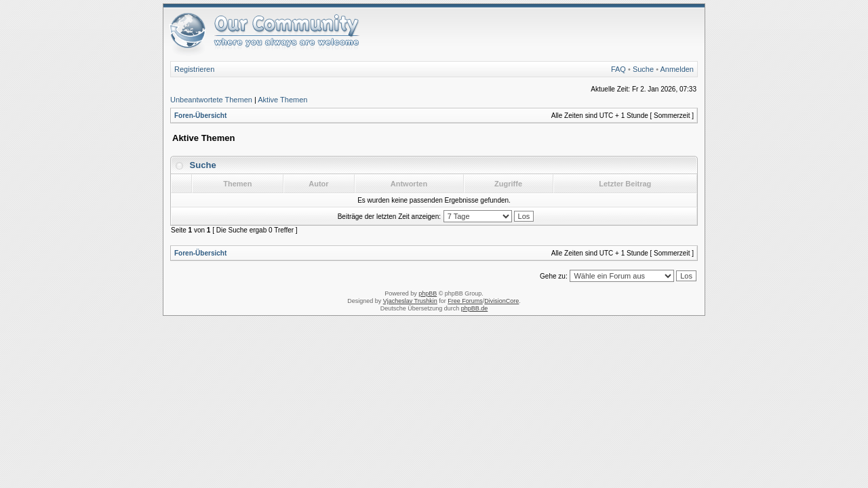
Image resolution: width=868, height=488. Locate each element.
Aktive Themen (282, 100)
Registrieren (194, 69)
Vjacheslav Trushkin (410, 301)
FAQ (618, 69)
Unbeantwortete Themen (211, 100)
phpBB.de (475, 308)
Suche (643, 69)
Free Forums (465, 301)
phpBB (428, 293)
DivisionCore (501, 301)
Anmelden (677, 69)
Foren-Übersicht (200, 116)
